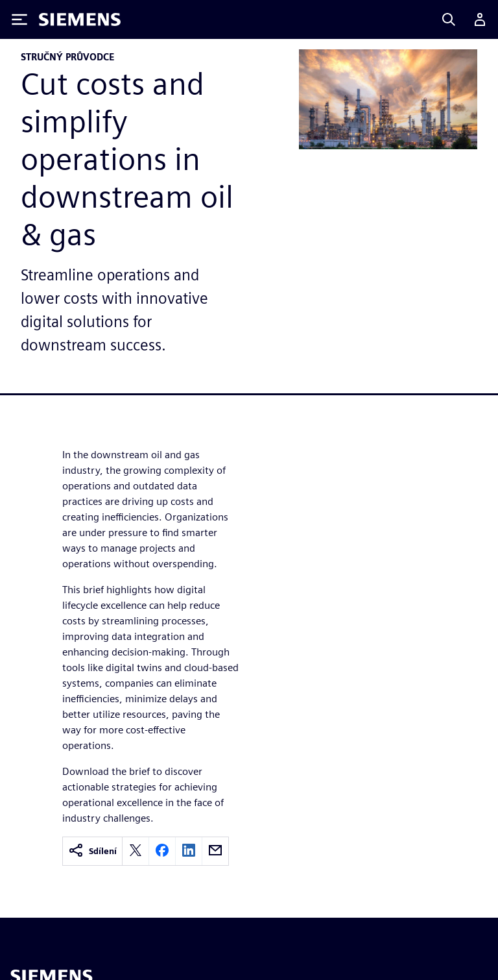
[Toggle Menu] (19, 19)
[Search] (449, 19)
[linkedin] (189, 851)
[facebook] (162, 851)
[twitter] (136, 851)
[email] (215, 851)
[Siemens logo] (80, 19)
